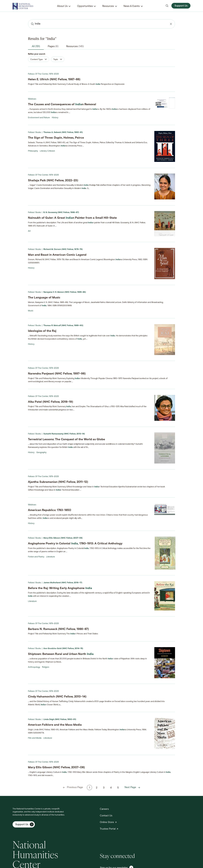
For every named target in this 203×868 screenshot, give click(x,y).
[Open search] (167, 6)
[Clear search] (171, 24)
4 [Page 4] (111, 788)
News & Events (132, 6)
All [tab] (36, 47)
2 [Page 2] (97, 788)
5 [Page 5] (118, 788)
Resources (108, 6)
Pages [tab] (53, 47)
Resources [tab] (75, 47)
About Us (62, 6)
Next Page (132, 788)
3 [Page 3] (104, 788)
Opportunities (85, 6)
